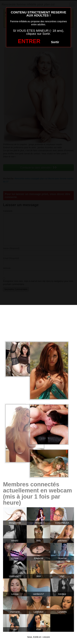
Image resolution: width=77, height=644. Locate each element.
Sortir (55, 42)
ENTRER (29, 41)
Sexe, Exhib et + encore (38, 637)
